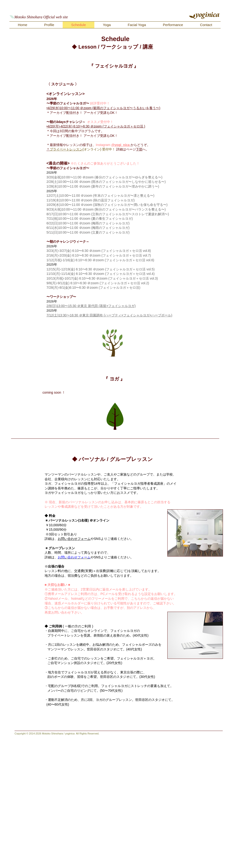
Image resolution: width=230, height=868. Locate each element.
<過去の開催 (57, 163)
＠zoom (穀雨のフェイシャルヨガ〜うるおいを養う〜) (120, 108)
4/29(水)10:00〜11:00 (64, 108)
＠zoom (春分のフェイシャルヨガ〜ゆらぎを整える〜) (122, 177)
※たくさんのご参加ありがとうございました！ (105, 163)
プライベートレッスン (66, 149)
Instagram (103, 145)
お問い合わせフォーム (74, 539)
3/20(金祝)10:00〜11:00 (64, 177)
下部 (139, 149)
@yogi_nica (121, 145)
